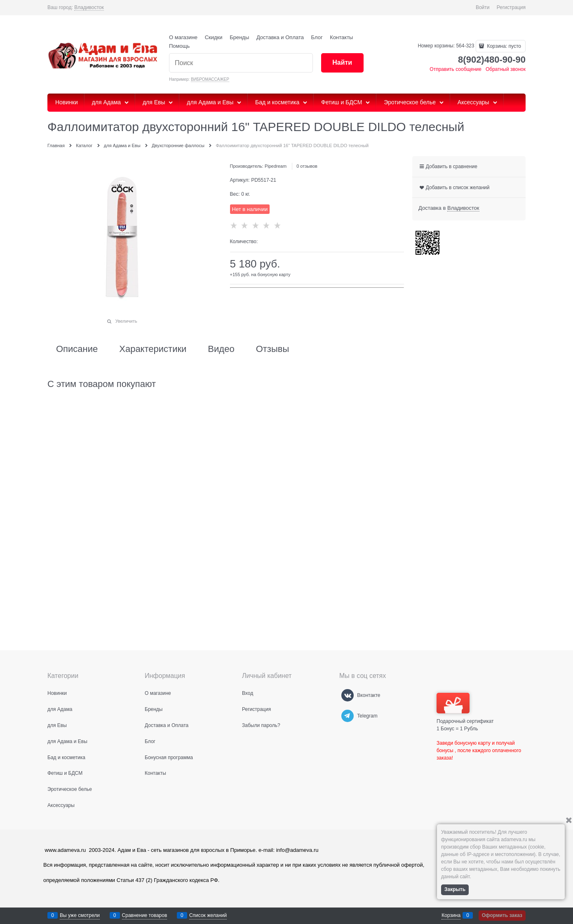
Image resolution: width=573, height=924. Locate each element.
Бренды (239, 37)
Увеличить (126, 321)
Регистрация (511, 7)
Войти (483, 7)
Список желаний (208, 915)
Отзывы (273, 349)
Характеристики (153, 349)
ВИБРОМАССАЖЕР (210, 79)
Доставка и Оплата (280, 37)
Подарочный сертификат (465, 708)
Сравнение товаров (145, 915)
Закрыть (455, 889)
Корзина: (503, 46)
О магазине (183, 37)
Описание (77, 349)
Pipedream (276, 166)
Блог (317, 37)
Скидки (214, 37)
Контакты (341, 37)
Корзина (451, 915)
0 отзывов (307, 166)
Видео (221, 349)
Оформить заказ (502, 915)
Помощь (179, 46)
